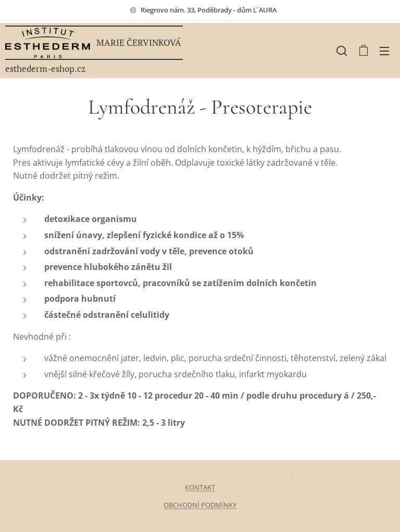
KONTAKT (200, 487)
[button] (342, 51)
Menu (384, 51)
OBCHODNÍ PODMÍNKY (200, 505)
